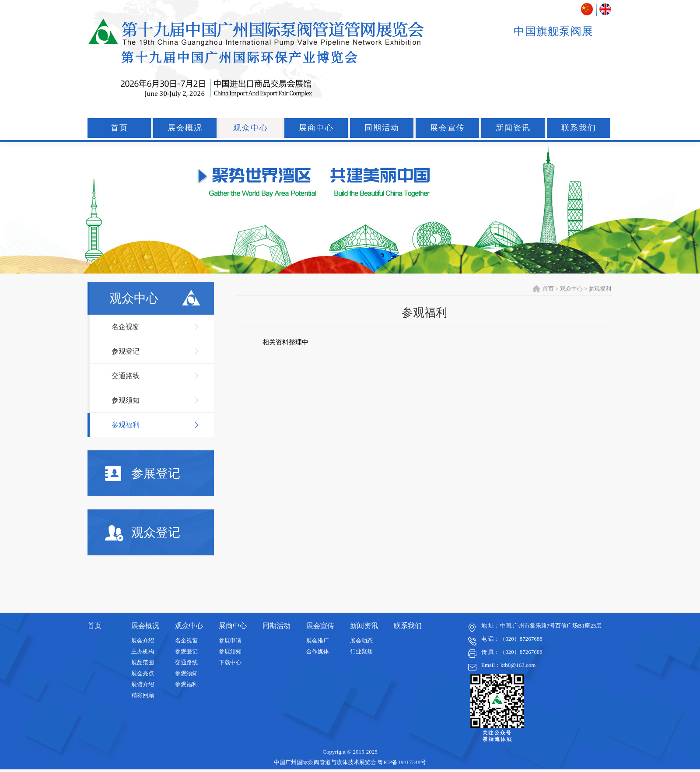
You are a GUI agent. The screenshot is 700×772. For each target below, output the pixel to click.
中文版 (588, 9)
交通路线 (126, 376)
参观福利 (126, 425)
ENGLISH (605, 9)
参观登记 (126, 351)
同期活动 (382, 128)
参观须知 (126, 400)
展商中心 (316, 128)
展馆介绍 (143, 684)
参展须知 (230, 651)
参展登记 (143, 474)
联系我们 (579, 128)
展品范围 (143, 662)
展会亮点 (143, 673)
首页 (119, 128)
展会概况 (185, 128)
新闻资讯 (513, 128)
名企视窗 (126, 327)
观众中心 (251, 128)
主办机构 (143, 651)
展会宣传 (448, 128)
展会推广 (318, 640)
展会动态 (361, 640)
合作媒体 (318, 651)
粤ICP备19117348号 (402, 762)
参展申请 (230, 640)
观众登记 (143, 533)
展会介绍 (143, 640)
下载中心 (230, 662)
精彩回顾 (143, 695)
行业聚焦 (361, 651)
